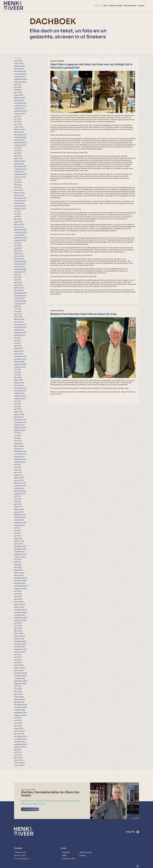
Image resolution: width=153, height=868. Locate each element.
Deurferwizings (86, 852)
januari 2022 (19, 195)
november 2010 (20, 549)
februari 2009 (20, 604)
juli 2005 (18, 718)
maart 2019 (18, 285)
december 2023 (20, 135)
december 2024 (20, 103)
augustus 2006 (20, 684)
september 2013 (20, 459)
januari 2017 (19, 354)
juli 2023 (18, 148)
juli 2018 (17, 306)
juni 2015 (18, 404)
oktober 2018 (19, 298)
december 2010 (20, 546)
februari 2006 (19, 699)
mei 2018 (18, 312)
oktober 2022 (19, 172)
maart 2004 (19, 760)
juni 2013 (18, 467)
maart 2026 (19, 63)
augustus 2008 (20, 620)
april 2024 (18, 124)
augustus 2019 (20, 272)
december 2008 (20, 610)
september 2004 (21, 744)
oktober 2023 (19, 140)
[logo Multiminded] (138, 866)
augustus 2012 (20, 494)
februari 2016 (19, 383)
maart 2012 (18, 507)
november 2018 (20, 296)
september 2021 (20, 206)
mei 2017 (18, 343)
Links (63, 848)
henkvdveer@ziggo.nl (22, 859)
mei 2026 (18, 58)
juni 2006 (18, 689)
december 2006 (20, 673)
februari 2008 (19, 636)
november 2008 (20, 612)
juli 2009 (18, 591)
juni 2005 (18, 721)
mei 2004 (18, 755)
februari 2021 (19, 224)
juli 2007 (18, 655)
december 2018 (20, 293)
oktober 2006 (20, 678)
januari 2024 (19, 132)
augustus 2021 (20, 209)
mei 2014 (18, 438)
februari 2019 (19, 288)
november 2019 (20, 264)
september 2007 (21, 649)
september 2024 (21, 111)
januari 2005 (19, 734)
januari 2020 (19, 259)
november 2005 (20, 707)
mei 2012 (18, 502)
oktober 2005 (20, 710)
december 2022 (20, 166)
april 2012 (18, 504)
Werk (64, 855)
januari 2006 (19, 702)
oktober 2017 (19, 330)
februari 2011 (19, 541)
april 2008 (18, 631)
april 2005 (18, 726)
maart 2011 (18, 538)
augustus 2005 (20, 715)
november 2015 (20, 391)
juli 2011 (17, 528)
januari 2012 (19, 512)
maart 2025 (19, 95)
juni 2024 (18, 119)
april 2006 (18, 694)
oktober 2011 (19, 520)
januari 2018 (19, 322)
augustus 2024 (20, 114)
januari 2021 (19, 227)
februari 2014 (19, 446)
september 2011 (20, 523)
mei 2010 (18, 565)
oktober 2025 (19, 77)
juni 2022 (18, 182)
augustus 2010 (20, 557)
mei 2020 (18, 248)
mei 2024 (18, 122)
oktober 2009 (20, 583)
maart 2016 (18, 380)
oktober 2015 (19, 393)
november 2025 (20, 74)
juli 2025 (18, 85)
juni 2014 (18, 436)
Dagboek (66, 852)
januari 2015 (19, 417)
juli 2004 (18, 750)
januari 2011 (19, 544)
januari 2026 (19, 69)
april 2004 (18, 758)
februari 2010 (19, 573)
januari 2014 (19, 449)
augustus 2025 (20, 82)
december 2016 (20, 356)
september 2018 (20, 301)
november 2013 (20, 454)
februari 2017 (19, 351)
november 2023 (20, 137)
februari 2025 (19, 98)
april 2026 (18, 61)
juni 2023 (18, 151)
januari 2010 (19, 575)
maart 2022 (19, 190)
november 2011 (20, 517)
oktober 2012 (19, 488)
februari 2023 (19, 161)
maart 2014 (18, 443)
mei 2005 (18, 723)
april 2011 (18, 536)
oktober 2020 (20, 235)
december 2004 (20, 736)
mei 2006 (18, 692)
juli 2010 (17, 560)
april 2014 (18, 441)
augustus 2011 (20, 525)
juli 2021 (17, 211)
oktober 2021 (19, 203)
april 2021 (18, 219)
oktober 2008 (20, 615)
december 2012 (20, 483)
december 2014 (20, 420)
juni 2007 (18, 657)
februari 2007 (19, 668)
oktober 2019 (19, 267)
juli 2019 (17, 275)
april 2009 (18, 599)
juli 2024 (18, 116)
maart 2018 (18, 317)
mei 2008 (18, 628)
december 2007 (20, 641)
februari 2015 (19, 414)
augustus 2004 (20, 747)
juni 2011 (17, 531)
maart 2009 (19, 602)
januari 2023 (19, 164)
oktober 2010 (19, 552)
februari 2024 (19, 129)
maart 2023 (19, 158)
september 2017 (20, 333)
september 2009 (21, 586)
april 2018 (18, 314)
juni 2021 (18, 214)
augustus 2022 (20, 177)
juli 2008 (18, 623)
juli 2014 (17, 433)
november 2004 (20, 739)
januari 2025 (19, 100)
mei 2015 (18, 407)
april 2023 (18, 156)
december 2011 (20, 515)
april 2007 (18, 663)
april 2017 (18, 346)
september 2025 (21, 79)
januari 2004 (19, 765)
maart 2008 (19, 633)
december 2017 (20, 325)
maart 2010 (18, 570)
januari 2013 (19, 480)
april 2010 (18, 568)
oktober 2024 (19, 108)
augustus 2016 (20, 367)
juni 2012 (18, 499)
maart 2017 (18, 348)
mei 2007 (18, 660)
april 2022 (18, 188)
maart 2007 (19, 665)
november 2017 (20, 327)
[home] (14, 6)
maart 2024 (19, 127)
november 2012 (20, 486)
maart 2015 (18, 412)
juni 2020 (18, 246)
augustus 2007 (20, 652)
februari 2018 (19, 319)
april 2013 (18, 473)
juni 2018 (18, 309)
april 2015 (18, 409)
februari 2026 (19, 66)
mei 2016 (18, 375)
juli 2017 (17, 338)
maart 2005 (19, 728)
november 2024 (20, 106)
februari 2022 (19, 193)
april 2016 (18, 378)
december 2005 (20, 705)
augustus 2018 (20, 304)
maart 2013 (18, 475)
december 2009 (20, 578)
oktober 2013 (19, 457)
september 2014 (20, 428)
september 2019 (20, 269)
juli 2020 (18, 243)
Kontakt (83, 855)
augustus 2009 (20, 589)
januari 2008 (19, 639)
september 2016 (20, 364)
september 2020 (21, 238)
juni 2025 (18, 87)
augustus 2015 (20, 399)
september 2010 (20, 554)
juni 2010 (18, 562)
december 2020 (20, 230)
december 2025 (20, 71)
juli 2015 (17, 401)
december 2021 (20, 198)
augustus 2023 (20, 145)
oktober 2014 (19, 425)
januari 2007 (19, 670)
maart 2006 (19, 697)
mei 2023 (18, 153)
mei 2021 (18, 217)
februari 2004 (20, 763)
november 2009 (20, 581)
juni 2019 (18, 277)
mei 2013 (18, 470)
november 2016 (20, 359)
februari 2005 (19, 731)
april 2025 (18, 93)
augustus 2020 (20, 240)
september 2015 (20, 396)
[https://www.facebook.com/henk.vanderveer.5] (138, 832)
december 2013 (20, 451)
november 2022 (20, 169)
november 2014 (20, 422)
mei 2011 (17, 533)
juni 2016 (18, 372)
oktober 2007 (20, 647)
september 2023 (21, 143)
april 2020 (18, 251)
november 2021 (20, 201)
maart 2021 (18, 222)
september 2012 (20, 491)
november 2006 (20, 676)
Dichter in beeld (69, 859)
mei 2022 (18, 185)
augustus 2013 (20, 462)
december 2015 (20, 388)
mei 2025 (18, 90)
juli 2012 (17, 496)
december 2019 (20, 261)
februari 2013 (19, 478)
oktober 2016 (19, 362)
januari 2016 (19, 385)
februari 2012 (19, 509)
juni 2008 (18, 626)
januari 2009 (19, 607)
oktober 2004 (20, 742)
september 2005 (21, 713)
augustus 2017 (20, 335)
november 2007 (20, 644)
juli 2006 (18, 686)
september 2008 (21, 618)
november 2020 (20, 232)
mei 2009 (18, 597)
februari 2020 (19, 256)
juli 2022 (18, 180)
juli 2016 (17, 370)
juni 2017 (18, 341)
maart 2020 (19, 253)
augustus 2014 (20, 430)
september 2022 (21, 174)
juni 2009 (18, 594)
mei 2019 (18, 280)
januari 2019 (19, 290)
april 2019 (18, 283)
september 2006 (21, 681)
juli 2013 (17, 465)
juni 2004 (18, 752)
